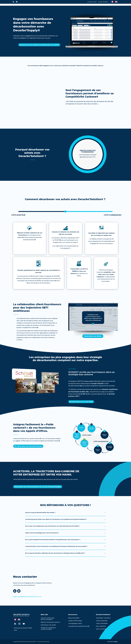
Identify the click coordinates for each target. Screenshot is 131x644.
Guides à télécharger (75, 621)
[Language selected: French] (115, 2)
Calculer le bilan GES (48, 618)
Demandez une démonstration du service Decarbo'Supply (38, 487)
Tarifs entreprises (102, 621)
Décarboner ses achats (48, 625)
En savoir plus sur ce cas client (81, 402)
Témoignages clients (75, 623)
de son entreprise (47, 619)
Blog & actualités (74, 618)
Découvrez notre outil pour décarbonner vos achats (39, 45)
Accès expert (103, 2)
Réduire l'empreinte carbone (50, 622)
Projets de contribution (48, 628)
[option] (117, 2)
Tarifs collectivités (102, 623)
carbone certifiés (46, 629)
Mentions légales (113, 642)
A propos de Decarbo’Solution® (79, 626)
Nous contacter (101, 629)
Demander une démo (103, 618)
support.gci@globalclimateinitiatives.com (27, 597)
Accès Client (92, 2)
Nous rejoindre (101, 626)
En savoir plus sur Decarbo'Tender (28, 446)
